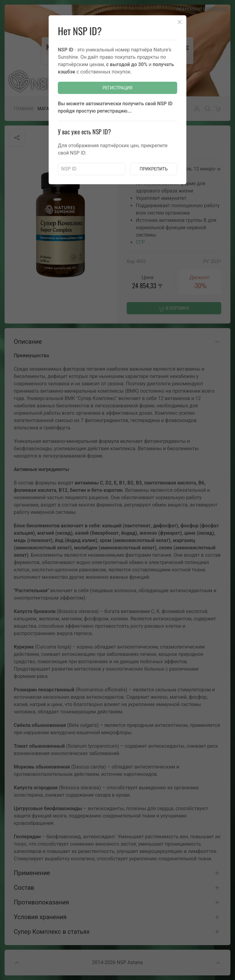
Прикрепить (154, 169)
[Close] (180, 22)
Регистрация (117, 88)
